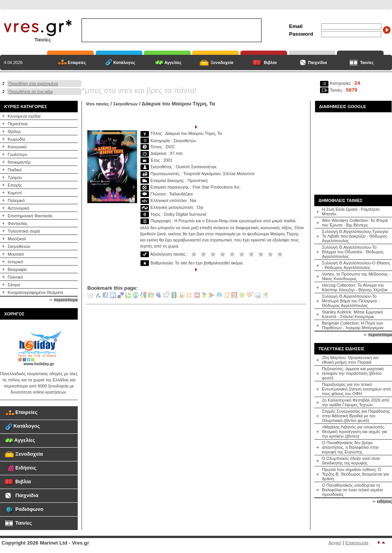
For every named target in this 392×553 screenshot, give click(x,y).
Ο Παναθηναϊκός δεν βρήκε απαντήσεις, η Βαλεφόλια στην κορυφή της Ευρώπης (350, 447)
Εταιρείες (77, 62)
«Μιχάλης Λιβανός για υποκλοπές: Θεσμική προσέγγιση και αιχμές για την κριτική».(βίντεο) (354, 432)
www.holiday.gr (39, 364)
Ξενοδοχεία (222, 62)
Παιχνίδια (317, 62)
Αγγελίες (173, 62)
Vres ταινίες (97, 104)
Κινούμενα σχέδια (24, 116)
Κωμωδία (16, 139)
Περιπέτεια (18, 124)
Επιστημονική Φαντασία (30, 216)
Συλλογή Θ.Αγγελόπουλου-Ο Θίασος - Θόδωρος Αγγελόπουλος (356, 265)
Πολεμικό (16, 200)
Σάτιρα (14, 285)
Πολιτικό (15, 277)
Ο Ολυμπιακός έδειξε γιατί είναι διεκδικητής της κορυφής (351, 461)
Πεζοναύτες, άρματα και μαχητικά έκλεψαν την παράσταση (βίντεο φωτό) (353, 373)
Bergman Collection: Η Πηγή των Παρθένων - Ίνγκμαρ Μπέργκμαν (353, 325)
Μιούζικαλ (17, 239)
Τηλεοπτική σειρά (24, 231)
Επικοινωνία (357, 543)
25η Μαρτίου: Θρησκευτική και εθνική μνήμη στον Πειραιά (350, 360)
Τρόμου (15, 177)
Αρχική (335, 543)
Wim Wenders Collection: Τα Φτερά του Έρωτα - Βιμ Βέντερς (355, 223)
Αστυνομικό (18, 208)
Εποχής (15, 185)
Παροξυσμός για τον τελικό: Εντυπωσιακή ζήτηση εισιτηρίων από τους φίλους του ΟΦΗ (356, 389)
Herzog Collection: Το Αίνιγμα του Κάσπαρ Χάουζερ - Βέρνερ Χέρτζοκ (355, 287)
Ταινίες (367, 62)
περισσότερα (66, 300)
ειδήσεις (385, 501)
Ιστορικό (15, 262)
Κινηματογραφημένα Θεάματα (35, 292)
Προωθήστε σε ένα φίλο (31, 92)
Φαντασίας (18, 223)
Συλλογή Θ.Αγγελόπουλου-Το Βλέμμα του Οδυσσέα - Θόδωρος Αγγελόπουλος (353, 252)
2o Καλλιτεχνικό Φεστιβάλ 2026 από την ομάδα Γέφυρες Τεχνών (356, 402)
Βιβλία (270, 62)
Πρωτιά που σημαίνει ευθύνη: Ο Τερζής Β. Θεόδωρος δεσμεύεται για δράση (355, 474)
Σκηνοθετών (19, 246)
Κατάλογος (124, 62)
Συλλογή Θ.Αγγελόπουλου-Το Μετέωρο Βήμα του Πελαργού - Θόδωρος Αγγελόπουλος (351, 301)
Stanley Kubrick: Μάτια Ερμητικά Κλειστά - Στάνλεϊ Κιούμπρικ (352, 314)
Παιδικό (15, 170)
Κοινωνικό (17, 147)
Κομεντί (15, 193)
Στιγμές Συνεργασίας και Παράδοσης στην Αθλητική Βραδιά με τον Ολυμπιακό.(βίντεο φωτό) (356, 416)
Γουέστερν (17, 154)
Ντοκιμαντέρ (19, 162)
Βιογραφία (17, 269)
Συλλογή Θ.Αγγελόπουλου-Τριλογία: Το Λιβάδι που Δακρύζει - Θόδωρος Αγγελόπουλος (355, 236)
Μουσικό (16, 254)
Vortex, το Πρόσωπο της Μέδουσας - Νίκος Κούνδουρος (356, 276)
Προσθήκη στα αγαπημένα (33, 84)
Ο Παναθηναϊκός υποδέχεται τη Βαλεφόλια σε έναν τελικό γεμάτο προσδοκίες (353, 490)
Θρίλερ (14, 131)
